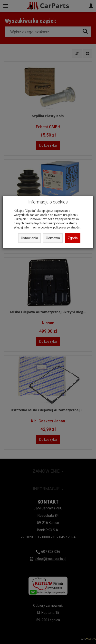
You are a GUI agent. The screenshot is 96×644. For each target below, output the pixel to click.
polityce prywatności (67, 227)
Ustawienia (29, 238)
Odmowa (53, 238)
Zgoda (73, 238)
